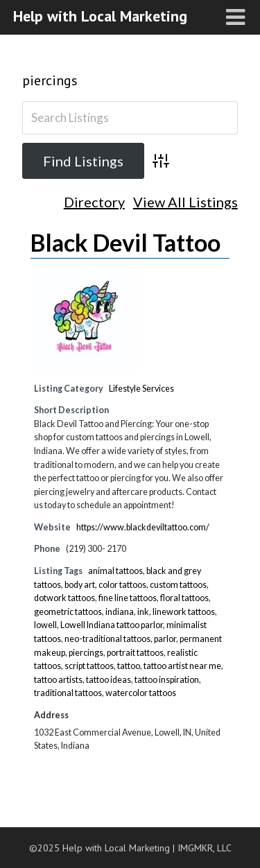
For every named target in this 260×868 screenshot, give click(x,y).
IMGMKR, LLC (205, 848)
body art (80, 585)
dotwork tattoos (64, 598)
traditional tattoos (68, 693)
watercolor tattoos (141, 693)
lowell (45, 625)
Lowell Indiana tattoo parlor (112, 625)
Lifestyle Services (141, 389)
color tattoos (122, 585)
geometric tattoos (68, 612)
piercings (50, 80)
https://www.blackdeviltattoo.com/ (143, 527)
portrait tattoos (135, 653)
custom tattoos (178, 585)
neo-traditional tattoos (107, 639)
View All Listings (185, 202)
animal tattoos (115, 571)
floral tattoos (184, 598)
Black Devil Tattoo (125, 242)
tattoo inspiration (167, 680)
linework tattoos (184, 612)
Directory (94, 202)
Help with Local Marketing (100, 16)
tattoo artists (58, 680)
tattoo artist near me (182, 666)
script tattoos (89, 666)
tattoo (129, 666)
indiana (120, 612)
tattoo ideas (109, 680)
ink (143, 612)
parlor (165, 639)
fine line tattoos (128, 598)
